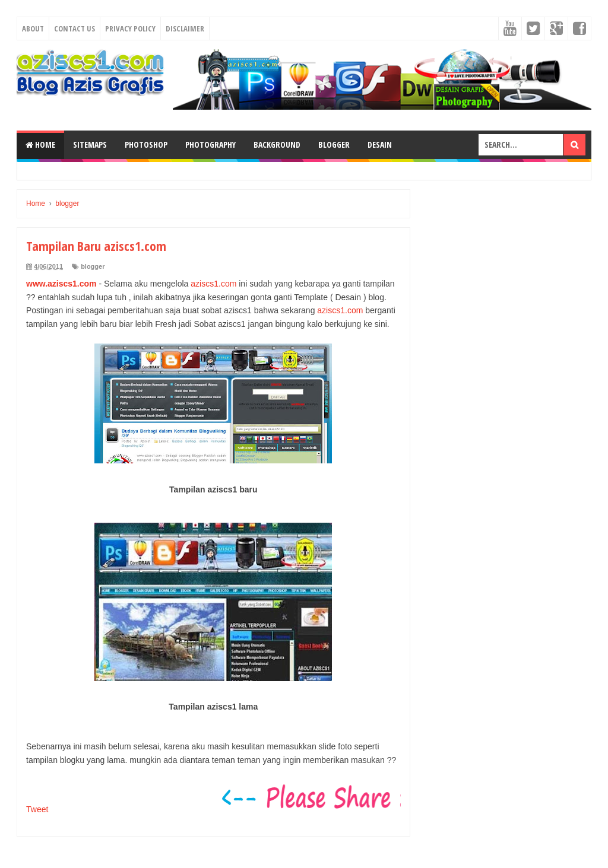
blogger (93, 266)
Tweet (37, 809)
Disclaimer (185, 28)
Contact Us (75, 28)
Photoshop (146, 144)
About (33, 28)
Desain (380, 144)
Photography (210, 144)
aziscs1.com (213, 284)
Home (40, 144)
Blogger (334, 144)
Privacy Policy (130, 28)
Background (277, 144)
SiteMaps (90, 144)
